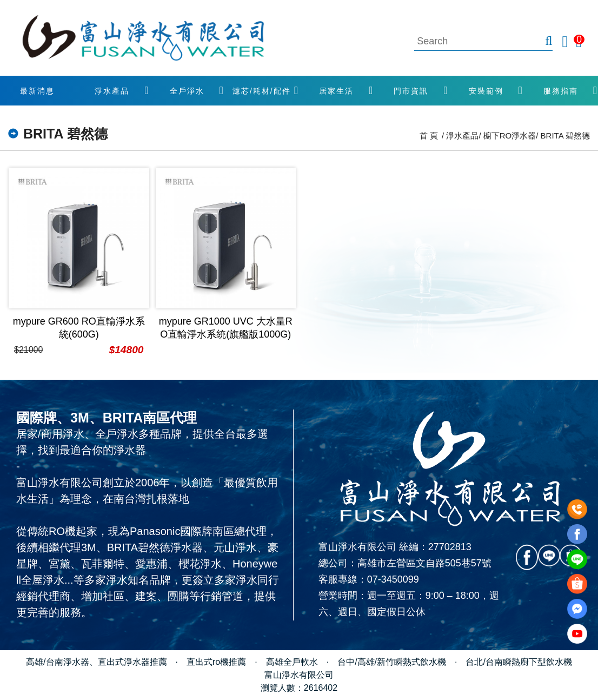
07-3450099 (393, 579)
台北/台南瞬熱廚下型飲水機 (519, 662)
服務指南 (561, 91)
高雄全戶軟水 (292, 662)
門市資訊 (411, 91)
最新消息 (37, 91)
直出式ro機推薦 (216, 662)
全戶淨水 (187, 91)
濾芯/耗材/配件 (262, 91)
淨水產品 (112, 91)
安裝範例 (486, 91)
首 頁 (429, 136)
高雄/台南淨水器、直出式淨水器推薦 (96, 662)
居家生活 (336, 91)
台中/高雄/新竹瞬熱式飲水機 (392, 662)
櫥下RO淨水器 (510, 136)
